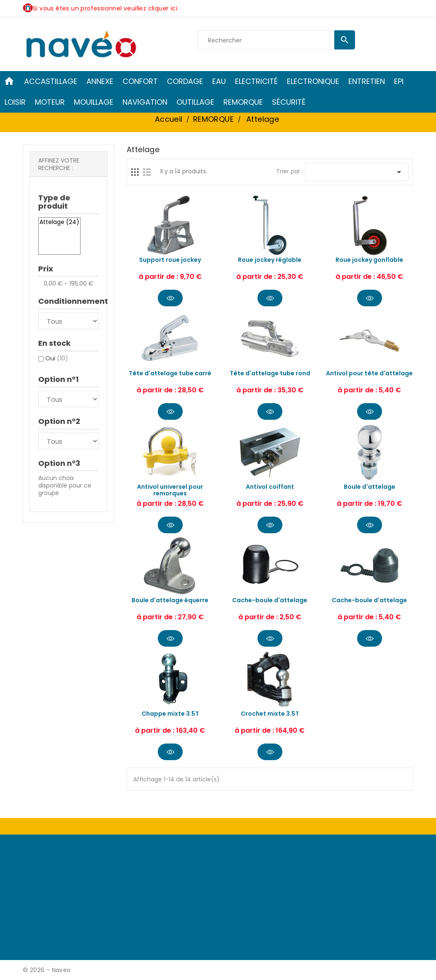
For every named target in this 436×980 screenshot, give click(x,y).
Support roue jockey (170, 260)
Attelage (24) (59, 222)
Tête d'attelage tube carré (170, 373)
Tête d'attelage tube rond (270, 373)
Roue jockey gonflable (369, 260)
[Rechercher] (276, 40)
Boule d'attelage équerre (170, 600)
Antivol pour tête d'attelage (369, 373)
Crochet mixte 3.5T (270, 714)
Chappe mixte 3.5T (170, 714)
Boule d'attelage (370, 487)
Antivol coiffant (270, 487)
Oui (57, 358)
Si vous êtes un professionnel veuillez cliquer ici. (106, 8)
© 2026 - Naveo (47, 970)
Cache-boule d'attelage (270, 600)
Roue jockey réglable (270, 260)
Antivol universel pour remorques (170, 490)
